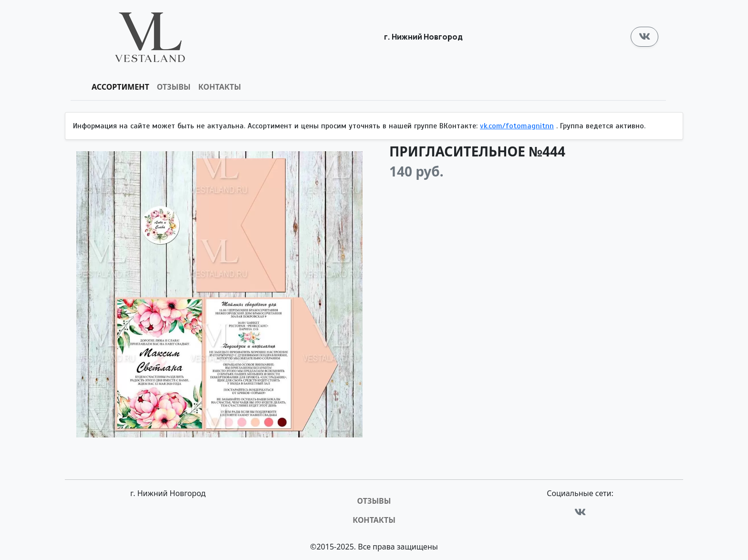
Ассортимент (120, 87)
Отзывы (174, 87)
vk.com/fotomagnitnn (517, 126)
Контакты (220, 87)
